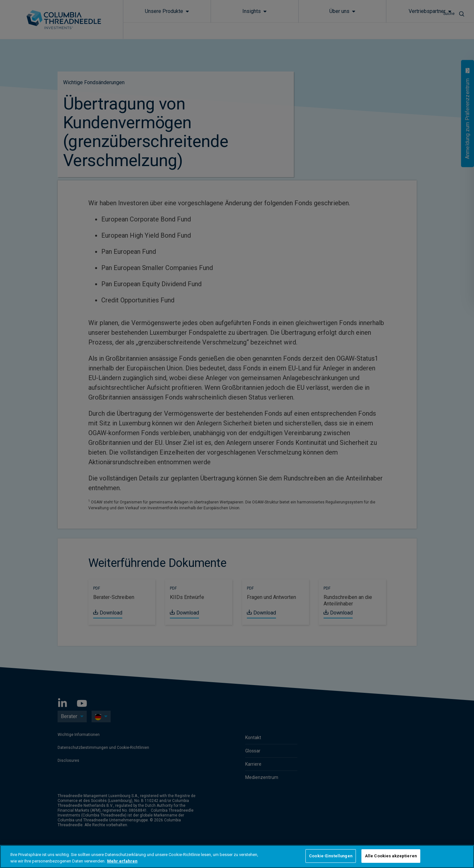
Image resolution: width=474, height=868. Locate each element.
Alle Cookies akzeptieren (391, 856)
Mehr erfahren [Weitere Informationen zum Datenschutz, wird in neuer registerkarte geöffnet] (122, 861)
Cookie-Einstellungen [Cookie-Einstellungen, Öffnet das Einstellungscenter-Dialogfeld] (331, 856)
